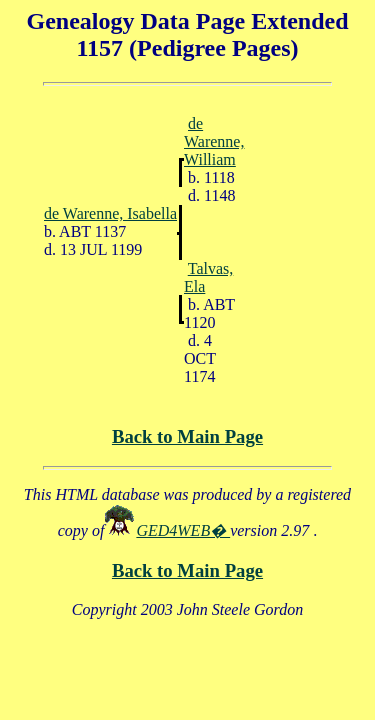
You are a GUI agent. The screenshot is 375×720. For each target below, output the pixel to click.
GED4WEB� (183, 530)
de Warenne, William (214, 141)
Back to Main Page (187, 436)
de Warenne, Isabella (110, 213)
